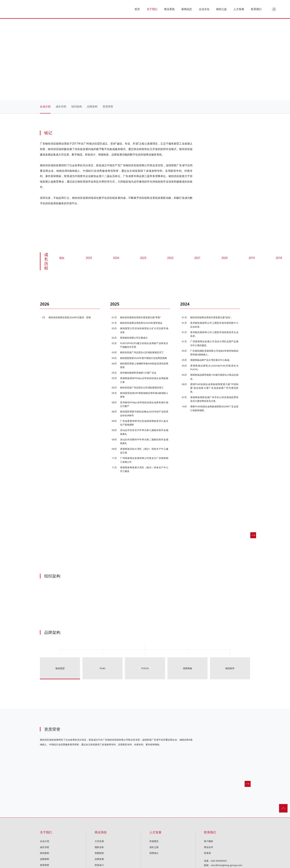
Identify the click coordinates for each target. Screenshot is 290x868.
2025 (89, 258)
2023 (143, 258)
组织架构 (77, 106)
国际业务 (99, 847)
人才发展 (155, 832)
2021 (197, 258)
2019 (252, 258)
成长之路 (154, 847)
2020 (225, 258)
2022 (170, 258)
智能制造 (99, 853)
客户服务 (209, 841)
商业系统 (101, 832)
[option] (75, 312)
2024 (116, 258)
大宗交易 (99, 841)
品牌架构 (92, 106)
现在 (62, 258)
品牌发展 (99, 859)
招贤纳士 (154, 853)
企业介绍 (45, 106)
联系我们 (210, 832)
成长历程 (61, 106)
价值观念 (154, 841)
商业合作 (209, 847)
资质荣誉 (108, 106)
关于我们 (46, 832)
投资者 (207, 853)
